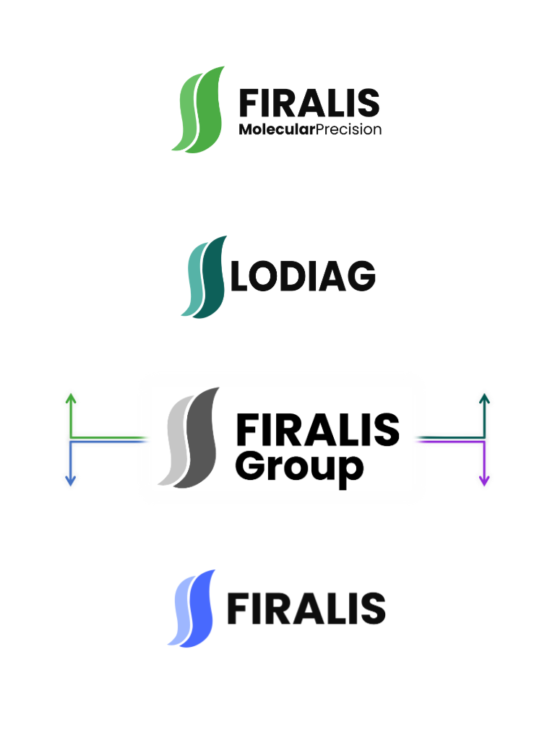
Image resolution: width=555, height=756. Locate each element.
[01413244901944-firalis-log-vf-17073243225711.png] (277, 609)
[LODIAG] (277, 277)
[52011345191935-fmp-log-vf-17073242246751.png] (277, 109)
